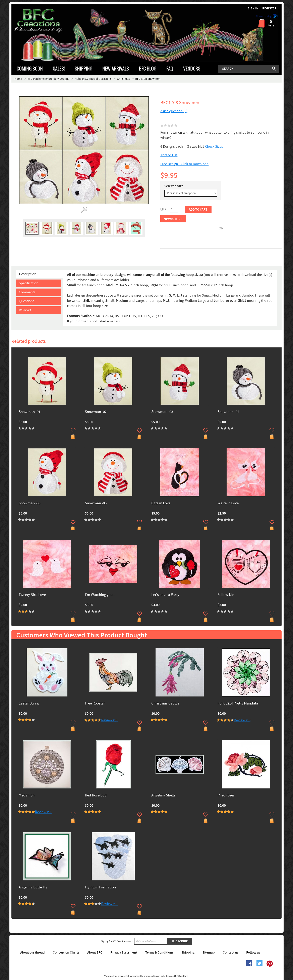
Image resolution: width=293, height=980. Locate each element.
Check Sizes (214, 147)
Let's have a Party (165, 595)
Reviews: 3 (242, 720)
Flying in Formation (100, 888)
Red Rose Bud (96, 796)
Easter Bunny (29, 704)
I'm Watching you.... (101, 595)
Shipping (188, 953)
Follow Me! (226, 595)
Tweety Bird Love (32, 595)
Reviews (25, 310)
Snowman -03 (162, 412)
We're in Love (228, 503)
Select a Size (174, 186)
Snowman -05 (30, 503)
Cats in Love (161, 503)
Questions (27, 301)
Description (28, 274)
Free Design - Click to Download (184, 164)
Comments (27, 292)
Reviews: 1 (109, 720)
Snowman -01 (30, 412)
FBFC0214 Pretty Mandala (238, 704)
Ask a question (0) (174, 111)
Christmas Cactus (165, 704)
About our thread (33, 953)
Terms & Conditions (159, 953)
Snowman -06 (96, 503)
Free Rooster (95, 704)
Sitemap (209, 953)
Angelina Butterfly (33, 888)
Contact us (230, 953)
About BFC (95, 953)
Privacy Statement (124, 953)
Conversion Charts (66, 953)
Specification (29, 283)
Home (18, 79)
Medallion (27, 796)
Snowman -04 (228, 412)
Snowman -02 (96, 412)
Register (269, 9)
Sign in (253, 9)
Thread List (169, 155)
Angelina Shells (163, 796)
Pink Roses (226, 796)
